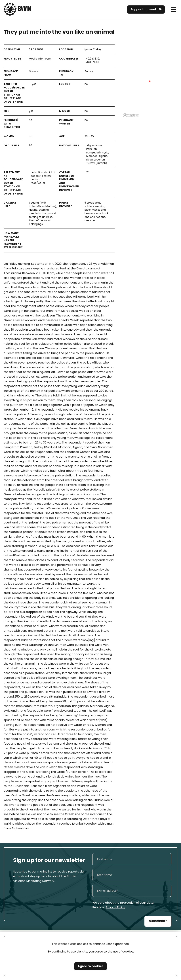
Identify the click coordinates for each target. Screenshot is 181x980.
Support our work (144, 9)
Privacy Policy (115, 907)
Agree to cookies (90, 966)
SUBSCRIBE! (158, 921)
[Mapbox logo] (131, 115)
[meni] (173, 9)
